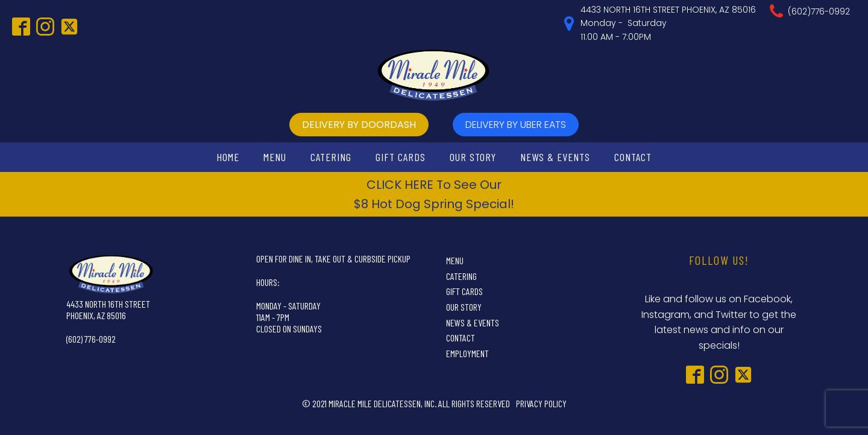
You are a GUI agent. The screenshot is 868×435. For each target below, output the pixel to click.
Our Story (473, 157)
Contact (633, 157)
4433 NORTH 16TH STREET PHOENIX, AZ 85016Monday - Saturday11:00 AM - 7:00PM (668, 23)
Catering (331, 157)
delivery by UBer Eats (516, 125)
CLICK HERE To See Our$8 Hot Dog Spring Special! (434, 194)
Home (228, 157)
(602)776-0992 (819, 11)
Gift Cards (401, 157)
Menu (275, 157)
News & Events (555, 157)
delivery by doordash (359, 125)
